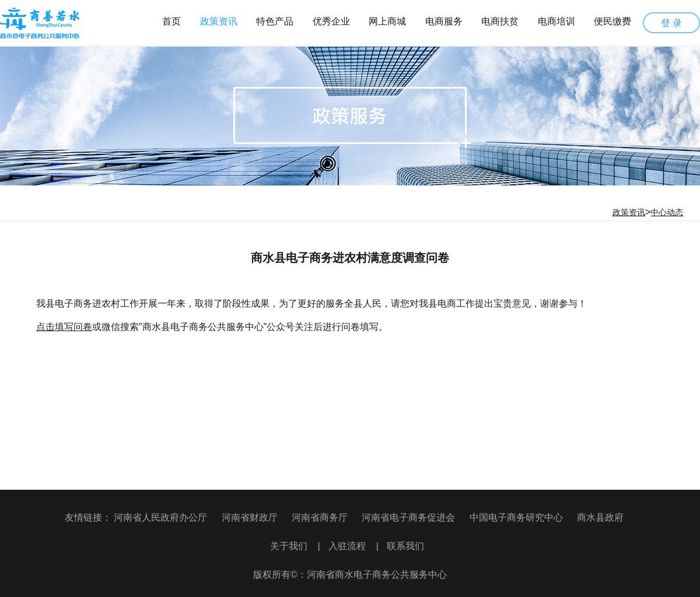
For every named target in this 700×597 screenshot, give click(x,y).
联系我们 (405, 546)
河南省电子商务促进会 (408, 517)
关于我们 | (295, 546)
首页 (171, 21)
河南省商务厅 (320, 517)
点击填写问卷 (64, 327)
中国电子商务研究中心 (516, 517)
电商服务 (444, 21)
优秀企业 (331, 21)
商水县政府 (600, 517)
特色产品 (275, 21)
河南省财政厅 (250, 517)
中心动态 (667, 212)
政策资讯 (219, 21)
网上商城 (387, 21)
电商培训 (556, 21)
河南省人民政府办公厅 (160, 517)
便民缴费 (612, 21)
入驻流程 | (353, 546)
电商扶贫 (500, 21)
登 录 (671, 23)
